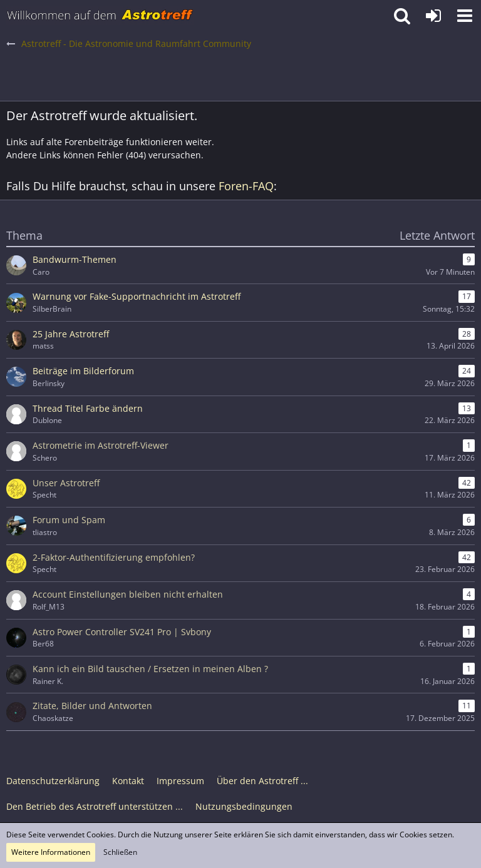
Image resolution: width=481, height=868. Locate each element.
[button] (465, 16)
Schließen (120, 852)
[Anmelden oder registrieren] (433, 16)
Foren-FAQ (246, 186)
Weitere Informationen (51, 852)
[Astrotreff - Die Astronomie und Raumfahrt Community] (100, 16)
